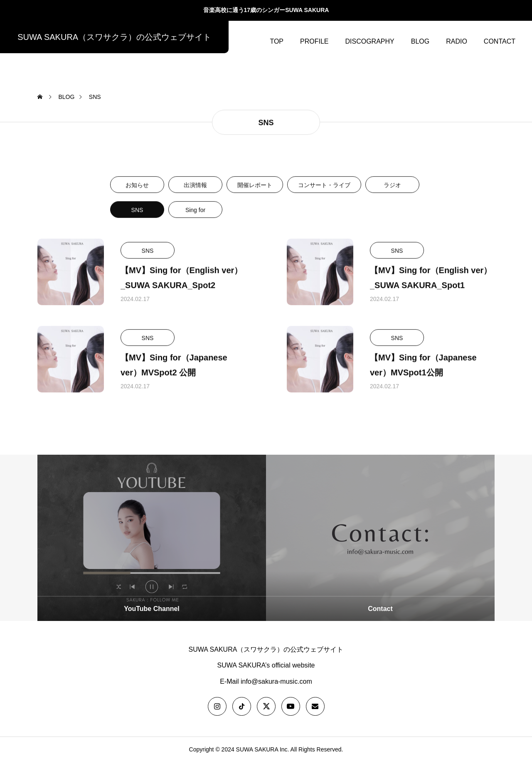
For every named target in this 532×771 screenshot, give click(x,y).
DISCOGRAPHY (369, 41)
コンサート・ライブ (324, 195)
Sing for (195, 219)
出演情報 (195, 195)
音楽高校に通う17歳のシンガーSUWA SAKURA (266, 10)
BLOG (420, 41)
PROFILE (314, 41)
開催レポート (255, 195)
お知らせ (137, 195)
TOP (277, 41)
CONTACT (500, 41)
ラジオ (392, 195)
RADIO (457, 41)
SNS (137, 219)
